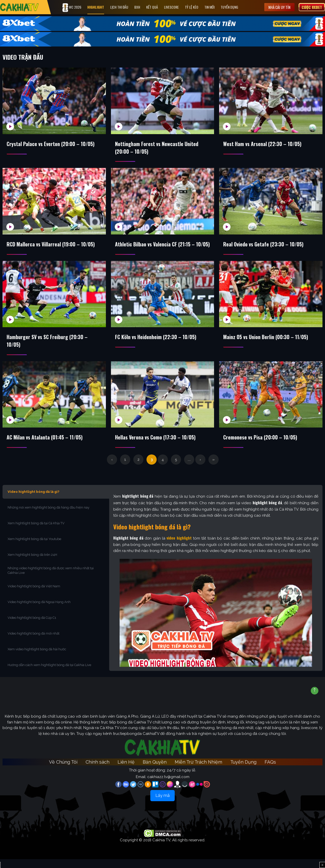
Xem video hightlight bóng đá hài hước (37, 658)
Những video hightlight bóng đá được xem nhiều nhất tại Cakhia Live (51, 579)
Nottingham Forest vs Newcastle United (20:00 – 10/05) (157, 148)
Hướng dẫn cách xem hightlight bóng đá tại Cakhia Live (49, 674)
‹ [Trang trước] (112, 468)
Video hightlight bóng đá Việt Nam (34, 595)
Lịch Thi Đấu (120, 7)
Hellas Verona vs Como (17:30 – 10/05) (156, 446)
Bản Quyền (155, 771)
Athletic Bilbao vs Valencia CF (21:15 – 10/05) (155, 248)
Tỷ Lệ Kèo (192, 7)
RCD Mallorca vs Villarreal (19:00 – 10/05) (51, 245)
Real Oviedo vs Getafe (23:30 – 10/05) (264, 245)
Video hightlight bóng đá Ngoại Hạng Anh (39, 611)
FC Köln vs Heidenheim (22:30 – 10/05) (156, 345)
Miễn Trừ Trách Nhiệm (198, 771)
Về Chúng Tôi (63, 771)
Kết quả (153, 7)
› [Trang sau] (200, 468)
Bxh (138, 7)
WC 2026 (72, 8)
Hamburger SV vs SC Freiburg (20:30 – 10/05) (47, 349)
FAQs (270, 771)
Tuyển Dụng (230, 7)
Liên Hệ (126, 771)
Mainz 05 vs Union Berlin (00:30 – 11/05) (266, 345)
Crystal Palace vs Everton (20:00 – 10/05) (51, 144)
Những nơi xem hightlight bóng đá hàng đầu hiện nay (48, 516)
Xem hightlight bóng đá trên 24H (32, 564)
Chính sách (97, 771)
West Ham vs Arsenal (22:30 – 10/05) (263, 144)
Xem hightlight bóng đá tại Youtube (34, 548)
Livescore (172, 7)
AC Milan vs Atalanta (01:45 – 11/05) (45, 446)
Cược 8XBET (312, 7)
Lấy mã (162, 804)
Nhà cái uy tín (279, 7)
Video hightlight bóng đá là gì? (34, 501)
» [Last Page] (214, 468)
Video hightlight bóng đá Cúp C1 (32, 627)
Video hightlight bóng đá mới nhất (34, 642)
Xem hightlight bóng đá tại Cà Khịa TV (36, 532)
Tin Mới (210, 7)
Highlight (96, 7)
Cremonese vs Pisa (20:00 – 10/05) (261, 446)
